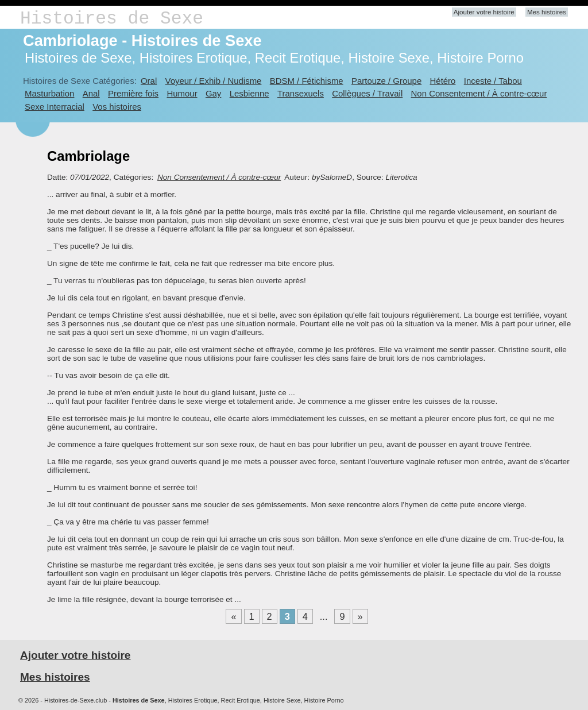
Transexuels (301, 93)
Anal (91, 93)
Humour (182, 93)
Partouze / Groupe (386, 81)
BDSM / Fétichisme (307, 81)
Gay (213, 93)
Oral (149, 81)
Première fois (133, 93)
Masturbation (49, 93)
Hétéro (443, 81)
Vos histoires (117, 107)
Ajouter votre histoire (484, 12)
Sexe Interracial (55, 107)
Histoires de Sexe (112, 19)
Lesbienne (249, 93)
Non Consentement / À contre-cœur (479, 93)
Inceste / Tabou (493, 81)
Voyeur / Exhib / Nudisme (214, 81)
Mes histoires (547, 12)
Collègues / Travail (367, 93)
